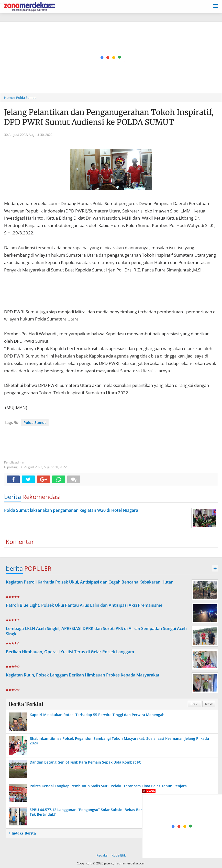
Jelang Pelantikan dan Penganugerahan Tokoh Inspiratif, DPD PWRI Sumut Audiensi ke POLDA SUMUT (109, 117)
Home (9, 98)
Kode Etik (119, 855)
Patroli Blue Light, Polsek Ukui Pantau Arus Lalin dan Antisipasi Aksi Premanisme (84, 605)
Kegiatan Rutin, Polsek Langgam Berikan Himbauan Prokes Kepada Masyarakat (83, 675)
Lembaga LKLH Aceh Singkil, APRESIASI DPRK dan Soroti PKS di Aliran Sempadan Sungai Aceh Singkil (96, 631)
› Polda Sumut (25, 98)
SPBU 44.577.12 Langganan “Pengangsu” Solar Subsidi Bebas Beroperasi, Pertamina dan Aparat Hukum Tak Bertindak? (120, 812)
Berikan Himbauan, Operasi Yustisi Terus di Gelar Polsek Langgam (70, 652)
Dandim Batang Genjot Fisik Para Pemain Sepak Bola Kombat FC (85, 762)
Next (209, 704)
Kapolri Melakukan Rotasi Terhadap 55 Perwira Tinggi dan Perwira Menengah (97, 715)
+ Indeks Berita (22, 833)
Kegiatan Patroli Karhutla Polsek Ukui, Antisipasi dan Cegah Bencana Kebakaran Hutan (90, 582)
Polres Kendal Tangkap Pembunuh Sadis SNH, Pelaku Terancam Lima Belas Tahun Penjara (108, 786)
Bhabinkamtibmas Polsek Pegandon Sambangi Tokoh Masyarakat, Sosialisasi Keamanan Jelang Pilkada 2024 (119, 741)
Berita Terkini (26, 704)
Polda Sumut (35, 423)
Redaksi (102, 855)
